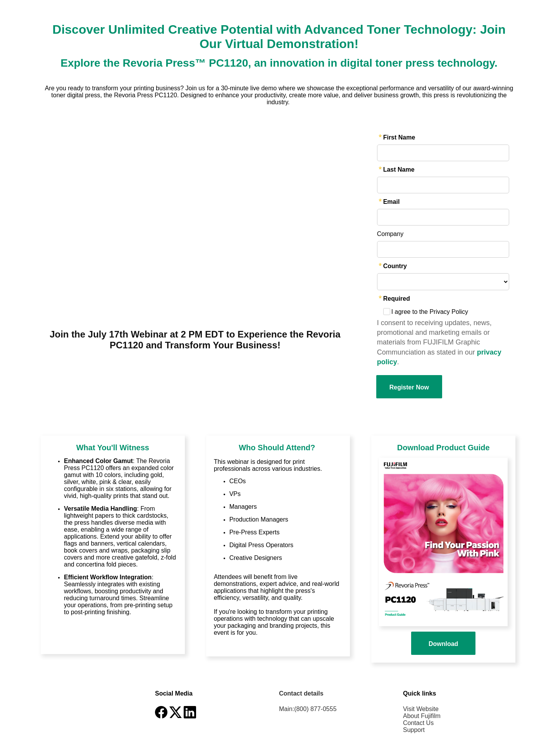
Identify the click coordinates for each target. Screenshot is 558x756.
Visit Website (421, 709)
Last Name (399, 170)
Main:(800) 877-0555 (308, 709)
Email (392, 202)
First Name (399, 137)
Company (390, 234)
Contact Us (418, 723)
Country (395, 266)
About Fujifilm (422, 716)
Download (443, 644)
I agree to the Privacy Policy (430, 312)
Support (414, 730)
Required (397, 299)
